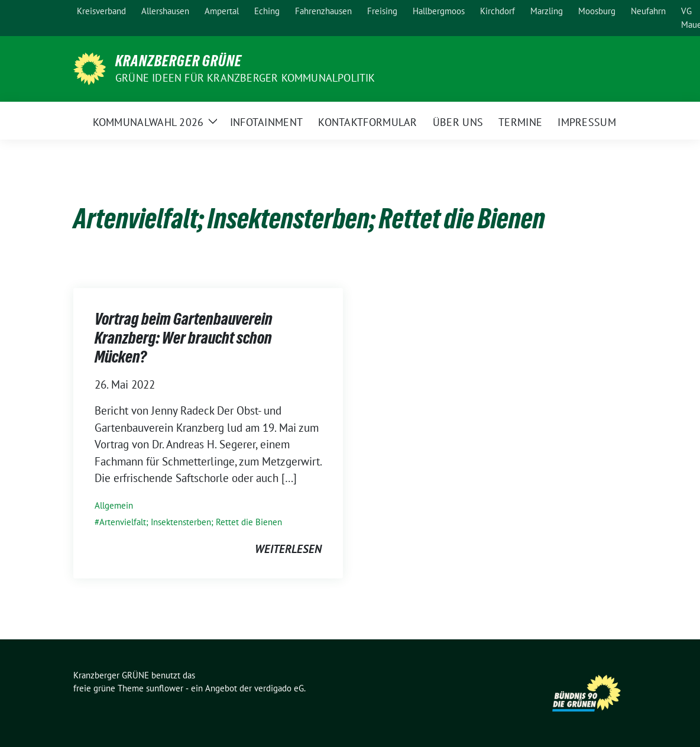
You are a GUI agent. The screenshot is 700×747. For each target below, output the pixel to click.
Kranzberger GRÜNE (179, 61)
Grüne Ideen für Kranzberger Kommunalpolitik (245, 78)
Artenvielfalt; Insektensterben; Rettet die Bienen (191, 522)
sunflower (165, 688)
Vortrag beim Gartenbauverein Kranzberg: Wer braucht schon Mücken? (184, 338)
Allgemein (114, 505)
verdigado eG (279, 688)
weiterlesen (288, 549)
